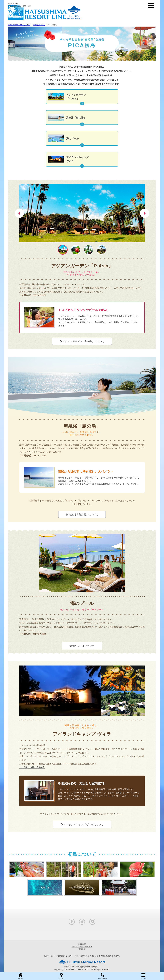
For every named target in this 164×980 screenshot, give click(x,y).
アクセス (61, 976)
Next (145, 209)
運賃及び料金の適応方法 (82, 947)
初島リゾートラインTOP (19, 25)
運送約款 (82, 949)
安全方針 (82, 944)
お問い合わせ (103, 976)
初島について (39, 25)
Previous (19, 209)
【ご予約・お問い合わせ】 (32, 767)
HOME (20, 976)
